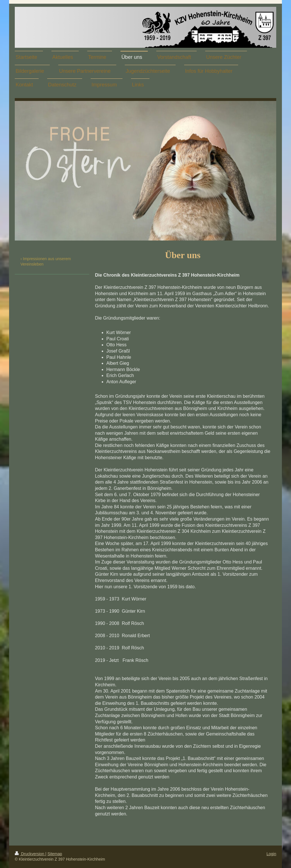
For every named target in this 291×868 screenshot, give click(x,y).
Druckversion (30, 854)
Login (271, 854)
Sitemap (55, 854)
